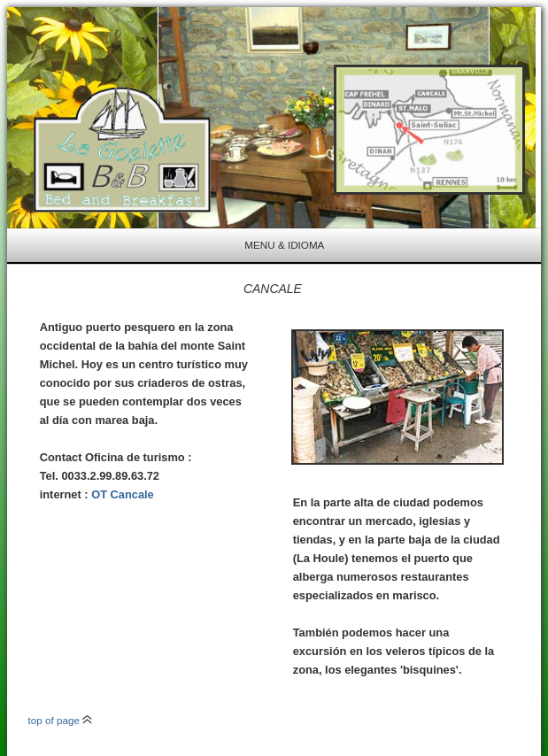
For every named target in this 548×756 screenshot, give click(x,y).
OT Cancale (123, 494)
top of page (61, 720)
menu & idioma (284, 245)
